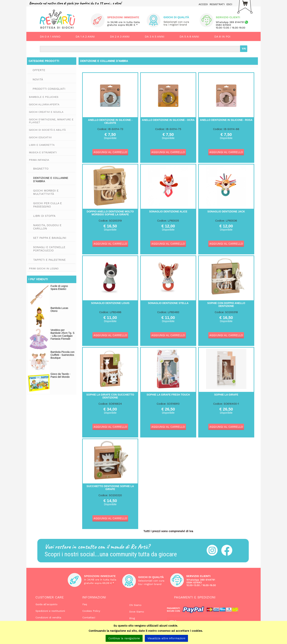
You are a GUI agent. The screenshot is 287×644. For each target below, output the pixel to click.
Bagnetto (41, 169)
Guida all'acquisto (46, 604)
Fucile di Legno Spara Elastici (59, 287)
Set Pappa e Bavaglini (50, 238)
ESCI (229, 4)
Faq (85, 604)
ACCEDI (203, 4)
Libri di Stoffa (44, 216)
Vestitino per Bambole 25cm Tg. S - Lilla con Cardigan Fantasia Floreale (62, 334)
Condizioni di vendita (48, 617)
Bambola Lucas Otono (59, 309)
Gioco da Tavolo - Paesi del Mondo (60, 375)
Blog (132, 618)
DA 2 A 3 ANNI (120, 37)
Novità (38, 79)
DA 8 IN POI (222, 37)
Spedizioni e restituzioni (50, 611)
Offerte (39, 70)
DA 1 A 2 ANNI (85, 37)
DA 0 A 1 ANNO (50, 37)
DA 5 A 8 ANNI (189, 37)
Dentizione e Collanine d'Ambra (51, 180)
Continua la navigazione (124, 638)
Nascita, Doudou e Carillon (47, 227)
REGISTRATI (217, 4)
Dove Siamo (137, 612)
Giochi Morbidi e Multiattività (46, 192)
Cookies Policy (91, 611)
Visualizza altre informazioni (166, 638)
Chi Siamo (135, 605)
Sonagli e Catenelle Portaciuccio (49, 249)
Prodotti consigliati (49, 89)
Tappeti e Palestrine (49, 260)
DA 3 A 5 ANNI (155, 37)
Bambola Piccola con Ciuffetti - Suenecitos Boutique (63, 355)
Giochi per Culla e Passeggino (47, 205)
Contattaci (89, 617)
